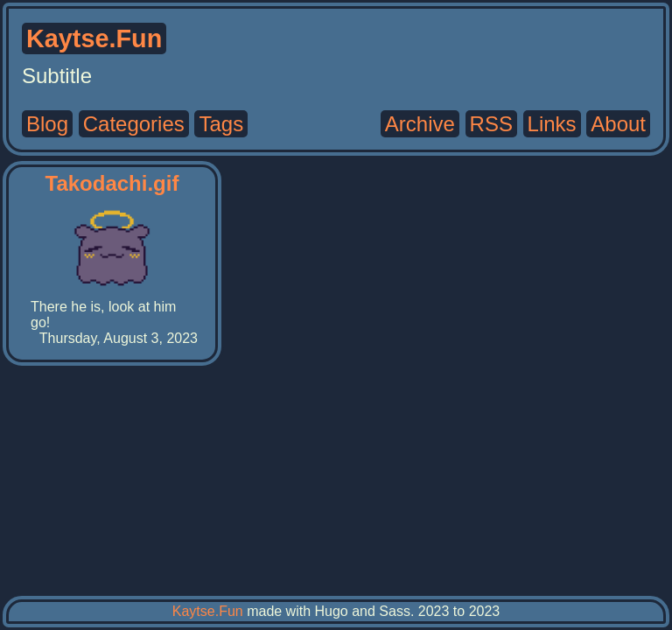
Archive (420, 124)
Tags (221, 124)
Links (552, 124)
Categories (134, 124)
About (618, 124)
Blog (47, 124)
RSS (491, 124)
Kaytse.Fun (208, 611)
